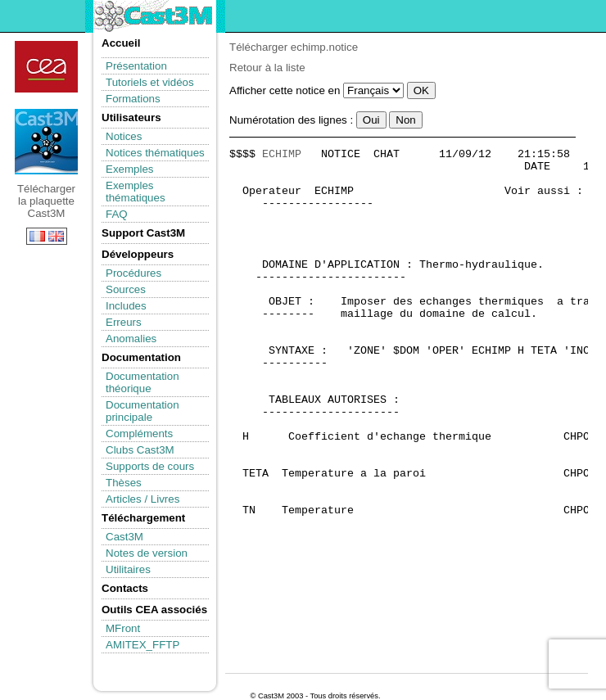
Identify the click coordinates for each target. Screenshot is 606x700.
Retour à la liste (267, 68)
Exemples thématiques (136, 192)
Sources (126, 289)
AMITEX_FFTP (142, 645)
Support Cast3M (143, 233)
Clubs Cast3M (140, 450)
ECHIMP (282, 154)
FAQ (117, 214)
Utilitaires (128, 569)
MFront (123, 628)
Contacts (125, 588)
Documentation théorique (142, 382)
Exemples (130, 169)
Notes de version (147, 553)
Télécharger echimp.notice (294, 47)
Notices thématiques (155, 153)
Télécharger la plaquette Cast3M (46, 142)
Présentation (136, 66)
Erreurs (124, 322)
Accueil (121, 43)
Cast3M (124, 537)
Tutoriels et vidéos (150, 82)
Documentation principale (142, 411)
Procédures (133, 273)
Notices (124, 136)
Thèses (124, 483)
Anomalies (131, 339)
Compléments (139, 434)
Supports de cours (150, 466)
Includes (126, 306)
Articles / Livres (142, 499)
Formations (133, 99)
